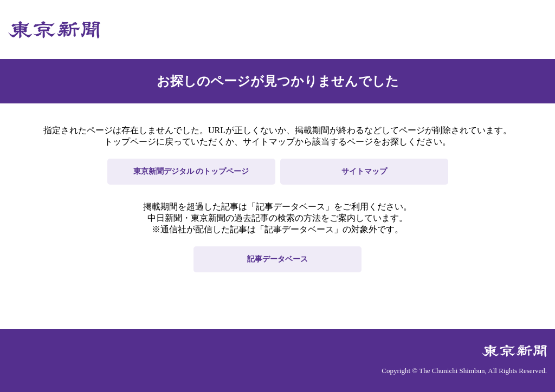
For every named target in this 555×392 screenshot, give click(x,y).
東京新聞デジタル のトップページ (191, 171)
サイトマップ (364, 171)
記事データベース (277, 259)
